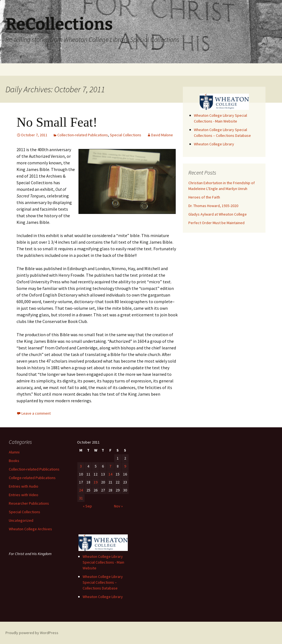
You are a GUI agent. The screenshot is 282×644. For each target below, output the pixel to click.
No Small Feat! (57, 122)
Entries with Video (24, 495)
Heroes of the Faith (204, 197)
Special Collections (126, 135)
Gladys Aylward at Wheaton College (218, 214)
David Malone (162, 135)
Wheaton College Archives (30, 529)
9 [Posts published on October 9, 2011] (125, 466)
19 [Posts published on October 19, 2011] (96, 482)
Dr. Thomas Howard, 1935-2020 (213, 206)
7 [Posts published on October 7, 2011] (110, 466)
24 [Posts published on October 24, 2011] (81, 490)
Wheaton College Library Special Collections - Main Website (103, 562)
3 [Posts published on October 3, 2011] (81, 466)
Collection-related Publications (83, 135)
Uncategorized (21, 520)
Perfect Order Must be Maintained (216, 223)
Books (14, 461)
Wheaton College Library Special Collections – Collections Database (103, 582)
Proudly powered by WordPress (32, 633)
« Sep (87, 506)
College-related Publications (32, 478)
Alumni (14, 452)
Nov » (118, 506)
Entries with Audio (24, 486)
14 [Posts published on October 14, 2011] (110, 474)
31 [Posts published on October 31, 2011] (81, 498)
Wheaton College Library (214, 144)
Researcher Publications (29, 503)
